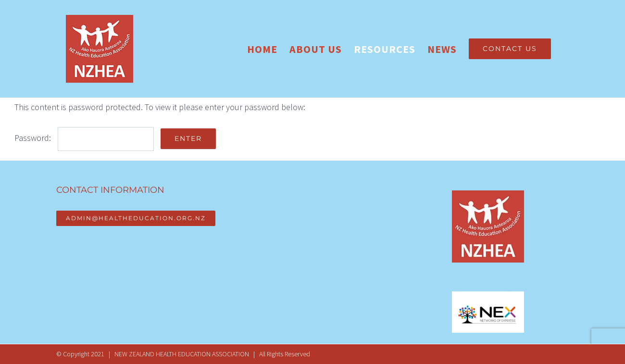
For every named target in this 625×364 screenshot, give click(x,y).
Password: (84, 138)
